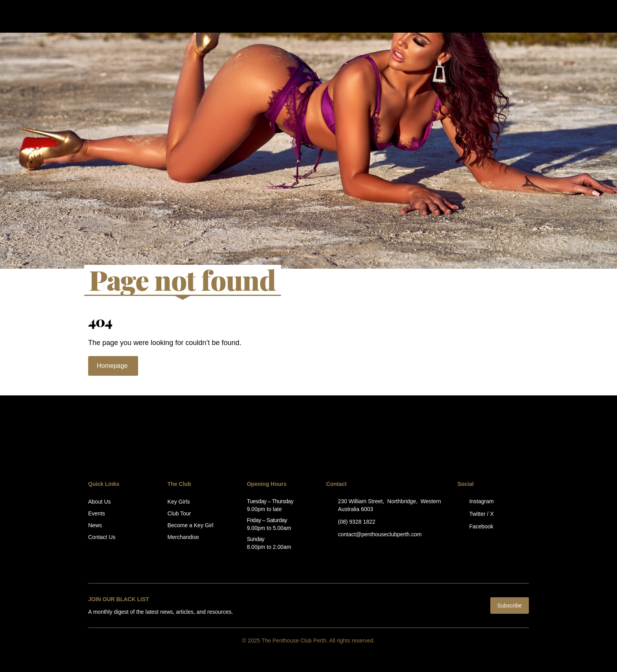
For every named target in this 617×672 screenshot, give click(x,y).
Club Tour (179, 513)
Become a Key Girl (191, 525)
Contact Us (102, 537)
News (95, 525)
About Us (100, 502)
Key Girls (179, 502)
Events (97, 513)
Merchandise (183, 537)
